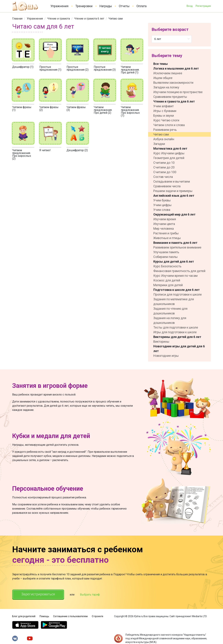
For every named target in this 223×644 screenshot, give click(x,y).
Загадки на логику (166, 87)
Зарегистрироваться (38, 594)
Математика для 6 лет (170, 148)
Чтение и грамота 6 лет (89, 19)
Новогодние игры (166, 356)
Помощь (44, 616)
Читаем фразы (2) (49, 109)
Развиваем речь (165, 130)
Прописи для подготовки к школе (178, 294)
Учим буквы (162, 200)
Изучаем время (165, 219)
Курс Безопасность (167, 266)
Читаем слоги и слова (169, 125)
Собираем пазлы (166, 257)
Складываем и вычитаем (172, 181)
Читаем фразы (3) (76, 109)
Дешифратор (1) (23, 67)
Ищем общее (163, 78)
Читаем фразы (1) (22, 109)
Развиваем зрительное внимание (177, 247)
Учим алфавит (164, 106)
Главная (17, 19)
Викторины (161, 342)
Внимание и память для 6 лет (175, 243)
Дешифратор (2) (77, 150)
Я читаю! (45, 150)
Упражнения (59, 6)
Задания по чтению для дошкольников (170, 311)
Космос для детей (167, 280)
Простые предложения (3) (105, 68)
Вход (190, 6)
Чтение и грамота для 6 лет (174, 101)
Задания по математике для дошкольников (174, 302)
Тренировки (84, 6)
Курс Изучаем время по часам (175, 276)
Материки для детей (168, 285)
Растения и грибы (166, 233)
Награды (106, 6)
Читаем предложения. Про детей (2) (103, 110)
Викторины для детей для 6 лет (177, 337)
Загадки (159, 144)
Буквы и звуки (164, 116)
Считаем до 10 (164, 163)
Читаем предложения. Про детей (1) (130, 70)
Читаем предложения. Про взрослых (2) (22, 154)
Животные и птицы (167, 238)
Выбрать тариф (90, 595)
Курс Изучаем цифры (169, 153)
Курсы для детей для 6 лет (174, 261)
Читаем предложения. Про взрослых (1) (130, 111)
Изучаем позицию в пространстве (178, 92)
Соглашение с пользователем (70, 616)
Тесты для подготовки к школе (176, 327)
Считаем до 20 (164, 167)
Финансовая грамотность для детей (179, 271)
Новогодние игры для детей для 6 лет (179, 349)
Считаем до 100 (165, 172)
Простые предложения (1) (50, 68)
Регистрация (203, 6)
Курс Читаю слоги (166, 120)
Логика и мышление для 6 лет (176, 68)
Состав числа (163, 177)
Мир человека (164, 229)
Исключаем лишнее (168, 73)
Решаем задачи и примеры (173, 191)
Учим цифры (162, 205)
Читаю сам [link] (116, 19)
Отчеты (124, 6)
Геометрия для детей (169, 158)
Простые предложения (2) (78, 68)
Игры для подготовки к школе (175, 332)
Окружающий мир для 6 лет (174, 214)
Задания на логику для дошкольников (170, 320)
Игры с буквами (165, 111)
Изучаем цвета (164, 224)
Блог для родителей (24, 616)
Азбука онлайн (164, 139)
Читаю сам (161, 134)
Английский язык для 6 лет (174, 196)
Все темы (161, 64)
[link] (17, 19)
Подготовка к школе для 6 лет (176, 290)
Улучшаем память (166, 252)
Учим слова (162, 210)
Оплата (141, 6)
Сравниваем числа (167, 186)
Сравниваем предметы (170, 97)
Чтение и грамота (59, 19)
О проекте (98, 616)
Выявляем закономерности (173, 83)
